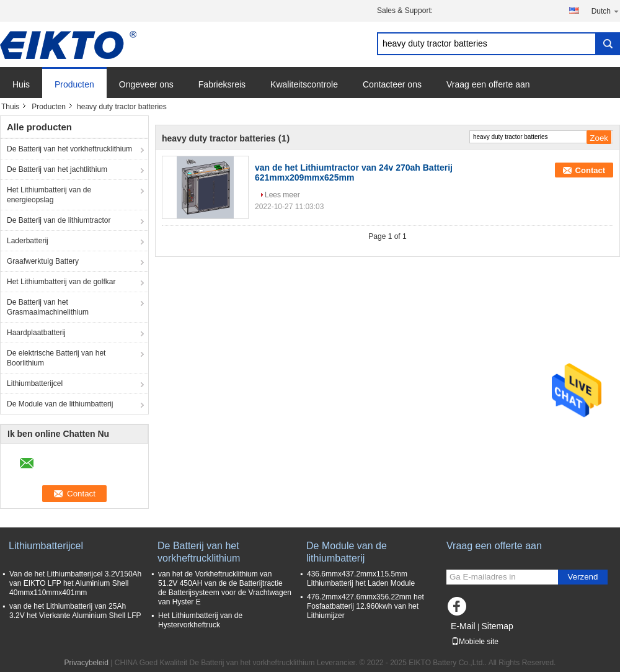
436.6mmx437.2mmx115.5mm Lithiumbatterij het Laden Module (361, 579)
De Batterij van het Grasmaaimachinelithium (48, 307)
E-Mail (463, 626)
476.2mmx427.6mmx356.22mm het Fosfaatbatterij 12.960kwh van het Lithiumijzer (365, 606)
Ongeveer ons (146, 84)
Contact (590, 170)
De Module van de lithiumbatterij (60, 404)
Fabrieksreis (222, 84)
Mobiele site (475, 642)
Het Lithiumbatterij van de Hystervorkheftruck (200, 620)
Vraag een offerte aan (488, 84)
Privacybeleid (86, 663)
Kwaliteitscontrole (304, 84)
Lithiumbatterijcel (35, 383)
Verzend (583, 577)
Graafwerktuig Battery (43, 261)
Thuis (10, 107)
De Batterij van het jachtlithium (57, 169)
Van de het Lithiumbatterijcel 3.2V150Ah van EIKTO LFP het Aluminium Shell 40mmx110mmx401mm (75, 583)
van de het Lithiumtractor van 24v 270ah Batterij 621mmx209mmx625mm (354, 172)
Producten (74, 84)
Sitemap (497, 626)
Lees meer (282, 195)
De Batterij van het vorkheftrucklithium (69, 149)
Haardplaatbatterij (36, 333)
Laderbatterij (28, 241)
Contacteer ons (392, 84)
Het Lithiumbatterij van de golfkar (61, 282)
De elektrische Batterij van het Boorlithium (56, 358)
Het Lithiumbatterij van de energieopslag (49, 195)
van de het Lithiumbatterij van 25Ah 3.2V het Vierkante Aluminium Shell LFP (75, 611)
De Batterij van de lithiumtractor (59, 220)
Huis (21, 84)
